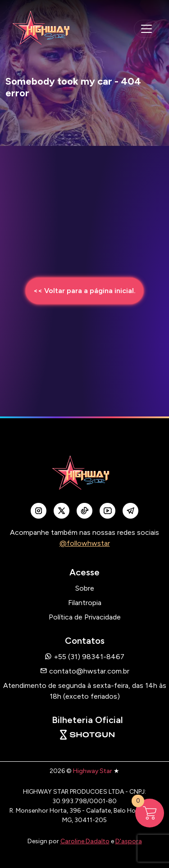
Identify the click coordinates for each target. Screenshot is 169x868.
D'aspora (129, 841)
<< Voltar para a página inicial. (84, 291)
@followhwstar (85, 543)
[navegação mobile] (146, 29)
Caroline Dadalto (85, 841)
